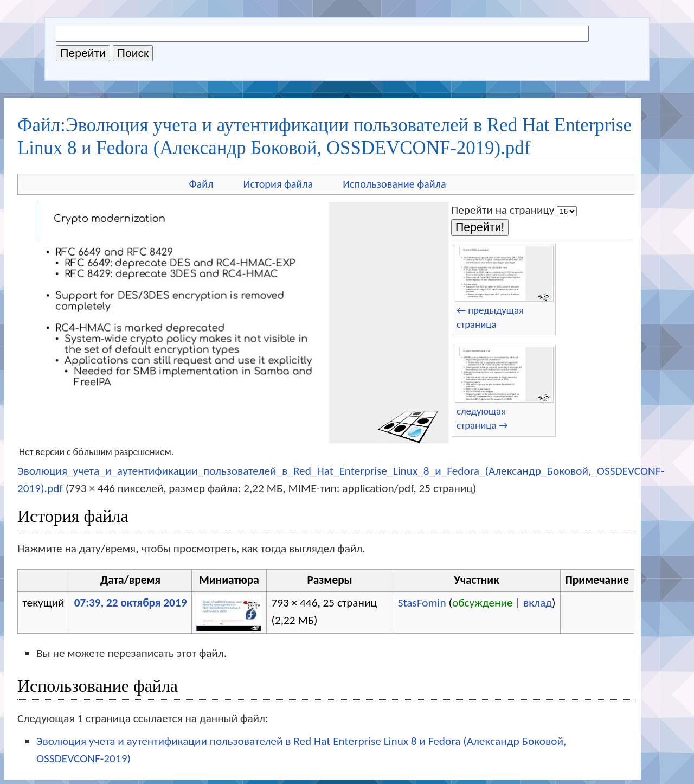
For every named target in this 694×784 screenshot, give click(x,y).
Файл (201, 184)
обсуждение (483, 603)
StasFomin (422, 603)
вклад (538, 603)
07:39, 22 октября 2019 (131, 603)
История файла (278, 184)
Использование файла (394, 184)
